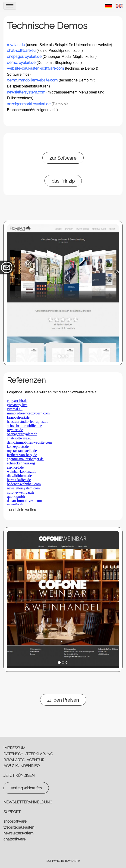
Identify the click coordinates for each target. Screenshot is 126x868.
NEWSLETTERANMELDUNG (28, 802)
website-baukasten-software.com (35, 68)
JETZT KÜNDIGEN (19, 776)
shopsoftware (15, 821)
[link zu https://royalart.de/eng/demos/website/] (119, 6)
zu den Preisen (63, 700)
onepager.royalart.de (24, 57)
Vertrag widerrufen (26, 788)
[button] (16, 293)
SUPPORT (12, 812)
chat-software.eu (21, 51)
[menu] (10, 6)
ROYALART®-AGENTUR (24, 760)
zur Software (63, 158)
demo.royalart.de (21, 63)
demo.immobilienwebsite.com (32, 80)
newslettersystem (19, 833)
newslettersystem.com (26, 92)
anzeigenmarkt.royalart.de (29, 104)
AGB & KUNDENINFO (22, 766)
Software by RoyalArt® (63, 861)
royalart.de (16, 45)
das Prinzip (63, 181)
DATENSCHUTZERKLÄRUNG (28, 754)
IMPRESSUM (14, 748)
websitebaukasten (19, 827)
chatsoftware (14, 839)
